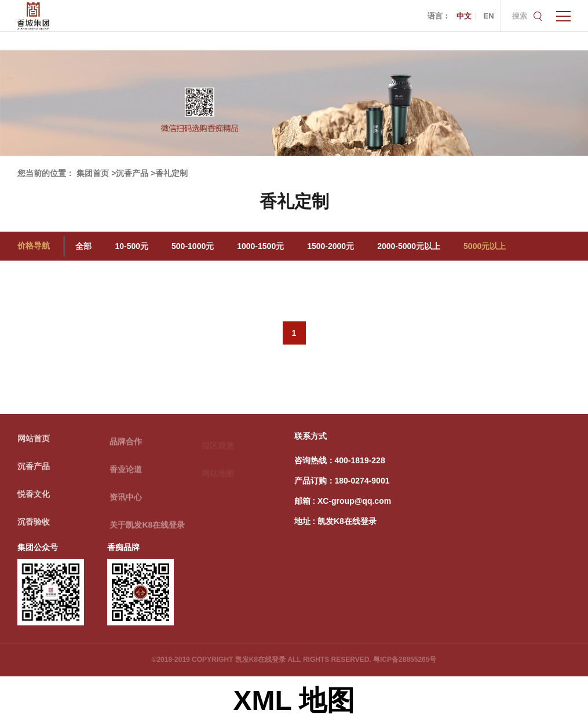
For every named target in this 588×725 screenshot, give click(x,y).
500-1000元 (193, 246)
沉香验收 (34, 525)
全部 (83, 246)
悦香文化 (34, 497)
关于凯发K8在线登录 (147, 529)
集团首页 (93, 173)
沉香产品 (34, 469)
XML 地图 (294, 700)
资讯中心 (126, 501)
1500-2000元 (330, 246)
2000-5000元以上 (409, 246)
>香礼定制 (169, 173)
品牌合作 (126, 446)
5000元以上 (485, 246)
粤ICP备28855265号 (405, 660)
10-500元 (132, 246)
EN (488, 16)
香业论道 (126, 474)
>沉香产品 (130, 173)
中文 (464, 16)
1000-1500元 (260, 246)
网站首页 (34, 441)
